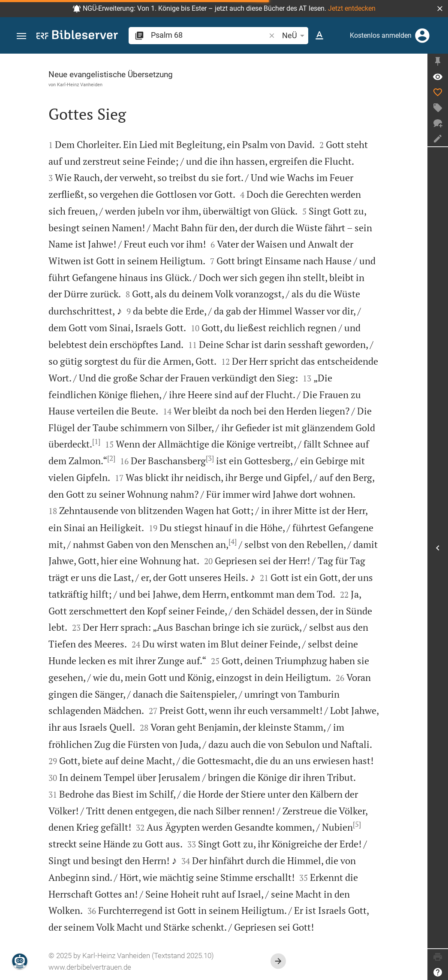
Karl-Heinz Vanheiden (80, 85)
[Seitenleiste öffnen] (438, 548)
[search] (209, 35)
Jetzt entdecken (352, 8)
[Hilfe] (438, 972)
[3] (210, 458)
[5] (357, 824)
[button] (440, 9)
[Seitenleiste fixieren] (438, 61)
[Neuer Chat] (438, 123)
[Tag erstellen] (438, 108)
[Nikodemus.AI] (20, 961)
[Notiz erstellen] (438, 139)
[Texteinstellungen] (319, 36)
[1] (96, 442)
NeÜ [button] (295, 36)
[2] (111, 458)
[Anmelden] (422, 36)
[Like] (438, 92)
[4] (233, 541)
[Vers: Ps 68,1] (438, 77)
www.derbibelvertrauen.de (90, 967)
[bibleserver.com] (77, 36)
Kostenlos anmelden (381, 35)
